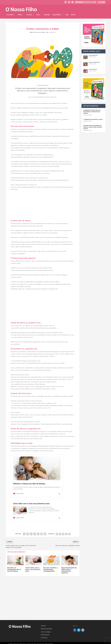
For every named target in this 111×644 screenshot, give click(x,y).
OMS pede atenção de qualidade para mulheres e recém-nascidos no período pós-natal (93, 121)
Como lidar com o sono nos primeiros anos (33, 563)
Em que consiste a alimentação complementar (50, 563)
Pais (66, 8)
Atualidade (85, 8)
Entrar (102, 8)
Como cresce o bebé (39, 26)
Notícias (90, 109)
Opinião (75, 8)
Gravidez (39, 8)
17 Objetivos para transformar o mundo (93, 113)
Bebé (48, 8)
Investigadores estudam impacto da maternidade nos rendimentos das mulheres (92, 105)
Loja (95, 8)
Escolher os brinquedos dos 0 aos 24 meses (14, 563)
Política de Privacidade (49, 638)
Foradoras (42, 638)
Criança (57, 8)
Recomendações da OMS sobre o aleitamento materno (69, 564)
